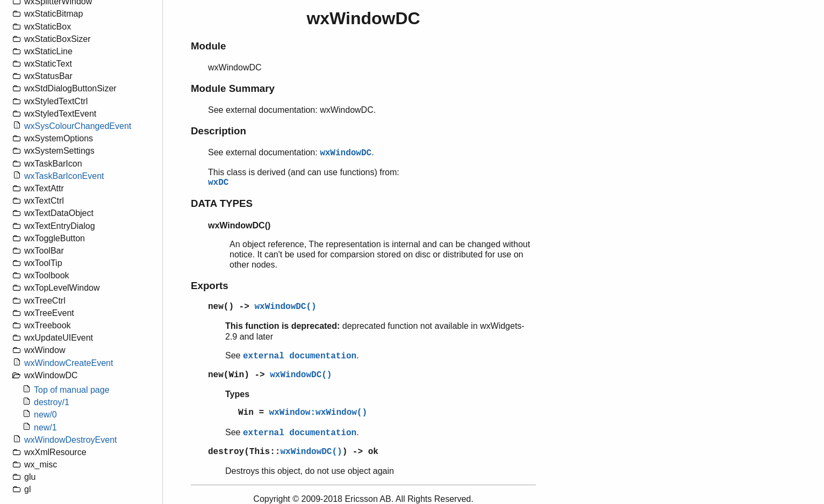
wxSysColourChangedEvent (78, 126)
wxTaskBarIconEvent (64, 176)
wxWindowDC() (285, 307)
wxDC (218, 183)
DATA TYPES (222, 203)
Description (218, 131)
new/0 (45, 415)
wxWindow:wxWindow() (318, 413)
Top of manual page (72, 390)
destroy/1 (52, 402)
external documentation (300, 356)
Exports (210, 286)
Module (208, 46)
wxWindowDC (346, 153)
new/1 (45, 427)
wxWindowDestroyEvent (71, 440)
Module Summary (233, 88)
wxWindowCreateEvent (69, 363)
